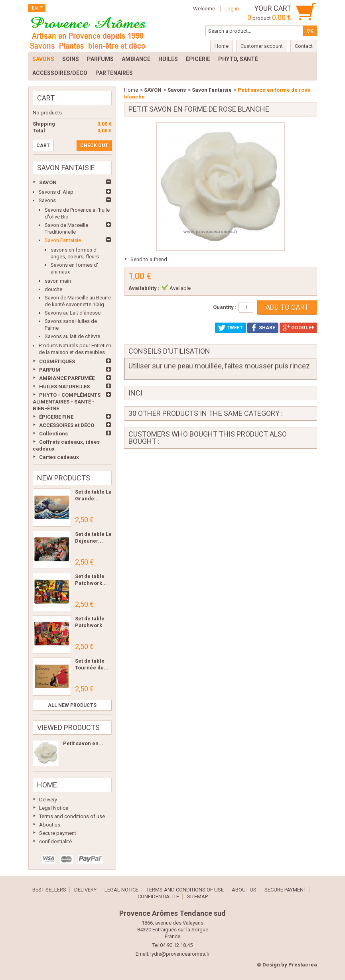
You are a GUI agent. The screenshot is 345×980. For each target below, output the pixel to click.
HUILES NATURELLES (64, 387)
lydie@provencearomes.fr (180, 954)
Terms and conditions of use (72, 816)
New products (64, 478)
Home (47, 785)
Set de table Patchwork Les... (90, 625)
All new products (72, 705)
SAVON (48, 182)
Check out (94, 146)
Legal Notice (54, 808)
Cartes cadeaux (59, 457)
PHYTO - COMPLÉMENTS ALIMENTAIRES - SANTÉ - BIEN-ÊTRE (67, 402)
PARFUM (50, 370)
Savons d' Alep (56, 192)
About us (50, 825)
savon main (58, 281)
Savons (47, 200)
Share (263, 328)
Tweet (231, 328)
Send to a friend (149, 259)
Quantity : (225, 307)
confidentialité (55, 841)
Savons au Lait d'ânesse (73, 313)
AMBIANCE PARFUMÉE (67, 378)
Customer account (262, 46)
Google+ (298, 328)
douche (53, 289)
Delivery (48, 800)
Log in (232, 9)
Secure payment (58, 833)
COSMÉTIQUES (57, 361)
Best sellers (49, 890)
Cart (46, 98)
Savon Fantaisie (63, 240)
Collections (53, 434)
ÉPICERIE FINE (56, 417)
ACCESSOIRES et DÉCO (67, 425)
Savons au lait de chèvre (72, 336)
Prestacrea (303, 965)
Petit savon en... (83, 743)
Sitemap (197, 896)
